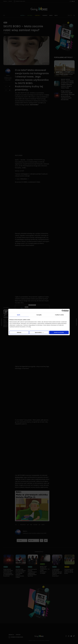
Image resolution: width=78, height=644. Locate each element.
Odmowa (19, 332)
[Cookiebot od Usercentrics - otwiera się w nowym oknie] (63, 311)
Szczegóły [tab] (39, 315)
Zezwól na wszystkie (59, 332)
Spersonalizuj (39, 332)
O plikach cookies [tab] (59, 315)
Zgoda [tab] (19, 315)
